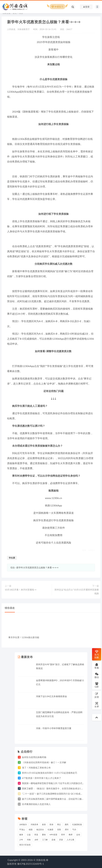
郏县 (36, 835)
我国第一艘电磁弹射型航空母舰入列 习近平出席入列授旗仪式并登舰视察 (58, 783)
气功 (74, 830)
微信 (97, 675)
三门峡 (45, 840)
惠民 (67, 824)
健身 (21, 835)
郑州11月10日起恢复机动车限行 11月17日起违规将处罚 (49, 773)
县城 (53, 840)
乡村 (36, 840)
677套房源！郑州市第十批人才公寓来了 (42, 778)
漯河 (67, 830)
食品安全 (40, 830)
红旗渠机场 (77, 824)
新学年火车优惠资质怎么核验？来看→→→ (37, 567)
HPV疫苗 (53, 835)
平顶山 (22, 830)
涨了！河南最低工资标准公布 (36, 768)
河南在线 (41, 860)
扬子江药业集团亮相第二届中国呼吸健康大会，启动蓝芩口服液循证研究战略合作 (62, 799)
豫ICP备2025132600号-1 (31, 864)
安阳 (59, 830)
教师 (71, 835)
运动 (78, 835)
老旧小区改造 (25, 845)
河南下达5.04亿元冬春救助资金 (51, 696)
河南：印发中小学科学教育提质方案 (54, 728)
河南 (29, 840)
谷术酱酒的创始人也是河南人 (36, 804)
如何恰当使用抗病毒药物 (34, 757)
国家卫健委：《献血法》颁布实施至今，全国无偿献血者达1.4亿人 (54, 788)
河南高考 (34, 824)
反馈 (97, 695)
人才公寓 (70, 840)
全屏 (97, 705)
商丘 (59, 824)
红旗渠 (51, 830)
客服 (97, 666)
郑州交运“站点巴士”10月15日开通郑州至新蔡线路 (77, 591)
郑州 (63, 835)
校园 (31, 830)
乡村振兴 (23, 824)
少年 (21, 840)
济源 (61, 840)
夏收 (44, 835)
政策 (44, 824)
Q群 (97, 685)
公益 (29, 835)
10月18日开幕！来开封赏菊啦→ (21, 590)
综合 (13, 567)
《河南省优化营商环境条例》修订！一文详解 (44, 762)
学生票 (12, 558)
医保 (51, 824)
